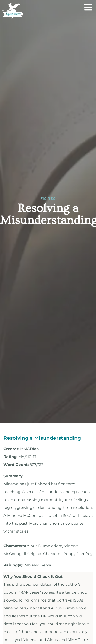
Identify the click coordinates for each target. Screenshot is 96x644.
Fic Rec (48, 199)
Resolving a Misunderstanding (42, 438)
